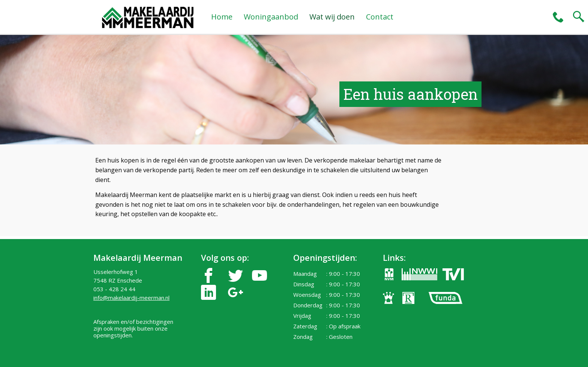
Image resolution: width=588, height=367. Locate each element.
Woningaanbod (271, 17)
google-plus (235, 293)
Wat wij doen (332, 17)
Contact (380, 17)
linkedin (208, 293)
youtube (259, 276)
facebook (208, 276)
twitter (235, 276)
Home (222, 17)
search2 (579, 17)
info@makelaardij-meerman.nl (131, 298)
